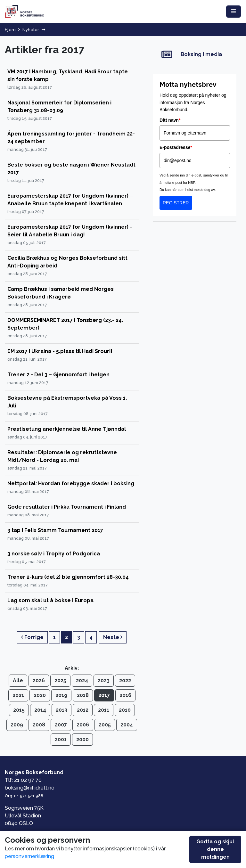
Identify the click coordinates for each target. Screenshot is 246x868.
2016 (125, 695)
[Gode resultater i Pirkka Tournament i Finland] (72, 511)
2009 (17, 725)
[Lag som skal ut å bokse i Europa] (72, 604)
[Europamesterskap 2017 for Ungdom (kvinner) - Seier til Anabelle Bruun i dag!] (72, 235)
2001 (61, 739)
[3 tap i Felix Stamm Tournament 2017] (72, 534)
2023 (104, 680)
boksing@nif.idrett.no (30, 788)
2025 (60, 680)
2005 (105, 725)
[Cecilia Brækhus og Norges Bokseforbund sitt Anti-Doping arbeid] (72, 266)
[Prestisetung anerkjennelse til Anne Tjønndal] (72, 433)
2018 (83, 695)
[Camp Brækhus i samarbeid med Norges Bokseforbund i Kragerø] (72, 297)
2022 (125, 680)
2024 (82, 680)
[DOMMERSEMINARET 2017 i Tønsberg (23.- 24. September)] (72, 328)
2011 (104, 710)
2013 (61, 710)
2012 (83, 710)
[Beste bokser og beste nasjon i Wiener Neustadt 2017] (72, 173)
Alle (18, 680)
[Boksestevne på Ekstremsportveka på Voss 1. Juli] (72, 406)
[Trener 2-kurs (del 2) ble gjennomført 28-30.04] (72, 581)
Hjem (10, 30)
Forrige (32, 637)
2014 (40, 710)
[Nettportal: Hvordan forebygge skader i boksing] (72, 488)
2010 (125, 710)
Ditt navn (170, 120)
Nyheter (31, 30)
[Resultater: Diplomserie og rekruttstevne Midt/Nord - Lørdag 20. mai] (72, 460)
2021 (18, 695)
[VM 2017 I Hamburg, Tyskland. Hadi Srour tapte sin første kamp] (72, 80)
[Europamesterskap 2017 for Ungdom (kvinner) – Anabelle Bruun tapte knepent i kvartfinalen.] (72, 204)
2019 (61, 695)
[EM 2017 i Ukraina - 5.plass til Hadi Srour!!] (72, 355)
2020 (40, 695)
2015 (19, 710)
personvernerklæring (29, 856)
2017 (104, 695)
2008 (39, 725)
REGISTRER (176, 203)
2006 (83, 725)
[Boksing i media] (195, 55)
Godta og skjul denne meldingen (215, 849)
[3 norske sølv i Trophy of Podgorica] (72, 558)
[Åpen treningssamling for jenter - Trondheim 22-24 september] (72, 142)
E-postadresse (176, 147)
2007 (61, 725)
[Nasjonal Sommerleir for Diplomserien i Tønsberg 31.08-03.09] (72, 111)
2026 (39, 680)
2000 (82, 739)
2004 (127, 725)
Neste (113, 637)
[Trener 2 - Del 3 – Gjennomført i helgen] (72, 379)
